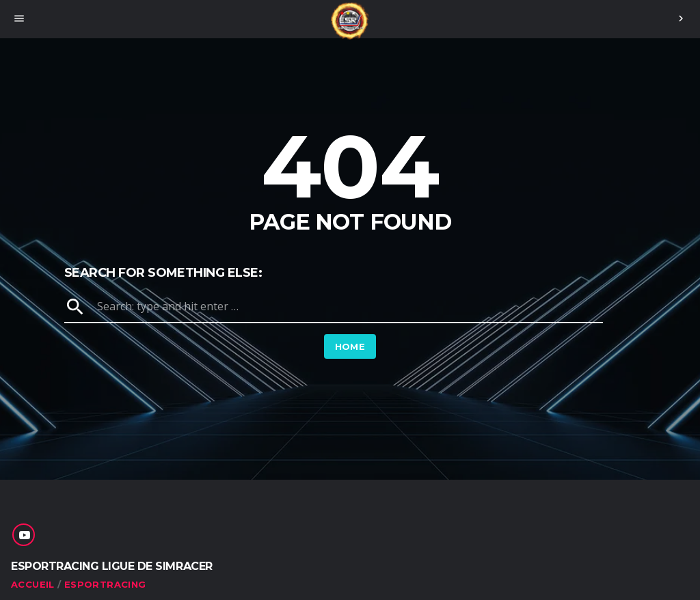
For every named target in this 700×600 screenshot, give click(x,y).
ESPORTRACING (105, 584)
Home (350, 346)
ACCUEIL (33, 584)
